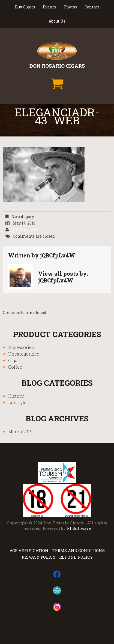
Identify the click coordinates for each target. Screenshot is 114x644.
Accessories (21, 347)
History (16, 396)
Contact (92, 7)
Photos (70, 7)
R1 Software (79, 528)
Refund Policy (76, 557)
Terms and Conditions (79, 550)
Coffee (15, 367)
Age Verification (29, 550)
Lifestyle (17, 402)
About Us (57, 21)
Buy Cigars (25, 7)
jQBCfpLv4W (25, 230)
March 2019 (20, 432)
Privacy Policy (38, 557)
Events (49, 7)
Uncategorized (24, 354)
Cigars (15, 360)
